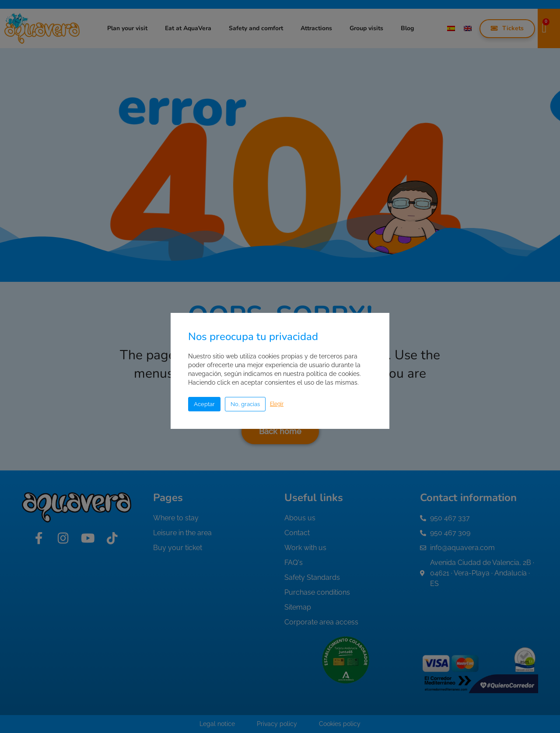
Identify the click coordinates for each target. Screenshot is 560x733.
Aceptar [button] (204, 404)
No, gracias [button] (245, 404)
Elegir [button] (277, 404)
